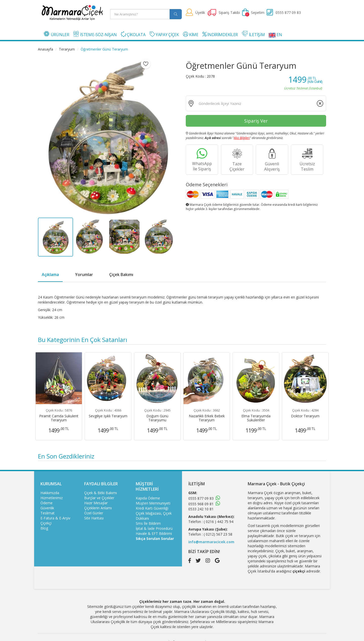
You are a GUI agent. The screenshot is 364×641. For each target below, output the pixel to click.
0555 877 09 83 (201, 498)
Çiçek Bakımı (121, 274)
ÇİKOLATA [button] (133, 35)
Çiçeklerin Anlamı (98, 508)
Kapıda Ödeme (148, 498)
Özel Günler (94, 513)
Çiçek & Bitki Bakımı (100, 493)
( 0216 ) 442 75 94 (219, 522)
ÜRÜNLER (56, 34)
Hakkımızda (50, 493)
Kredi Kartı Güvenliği (152, 508)
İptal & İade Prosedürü (154, 528)
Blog (44, 528)
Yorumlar (84, 274)
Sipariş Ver (256, 121)
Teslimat (48, 513)
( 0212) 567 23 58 (218, 534)
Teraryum (67, 49)
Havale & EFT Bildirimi (154, 533)
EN (275, 35)
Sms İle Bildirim (148, 523)
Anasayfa (45, 49)
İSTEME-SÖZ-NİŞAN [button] (95, 34)
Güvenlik (47, 508)
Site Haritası (94, 518)
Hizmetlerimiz (52, 498)
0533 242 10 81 (201, 509)
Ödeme (47, 503)
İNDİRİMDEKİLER (220, 35)
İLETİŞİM (253, 34)
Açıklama (50, 274)
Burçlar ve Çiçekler (99, 498)
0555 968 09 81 (201, 504)
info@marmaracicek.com (211, 542)
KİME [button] (191, 35)
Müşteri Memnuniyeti (153, 503)
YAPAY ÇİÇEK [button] (164, 35)
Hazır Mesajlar (96, 503)
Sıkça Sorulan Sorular (155, 539)
